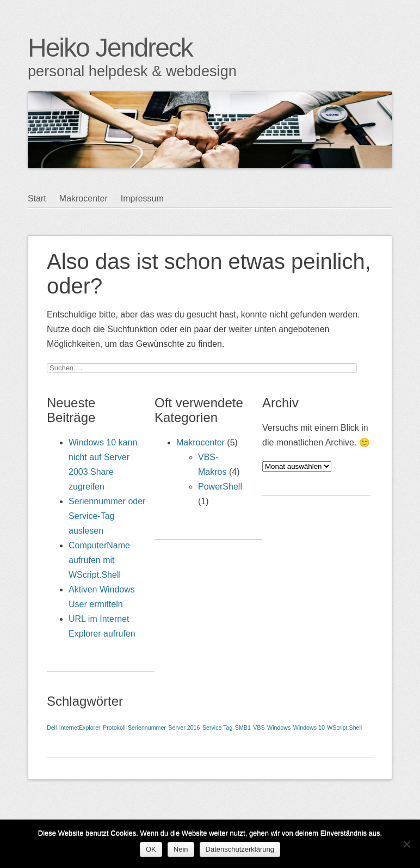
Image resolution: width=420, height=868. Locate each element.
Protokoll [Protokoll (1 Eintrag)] (114, 728)
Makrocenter (84, 198)
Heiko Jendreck (110, 48)
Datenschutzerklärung (240, 849)
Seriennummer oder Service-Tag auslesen (107, 516)
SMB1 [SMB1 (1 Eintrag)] (243, 728)
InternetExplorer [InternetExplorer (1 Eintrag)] (80, 728)
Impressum (142, 198)
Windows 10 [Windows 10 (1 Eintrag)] (309, 728)
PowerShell (220, 487)
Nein (181, 849)
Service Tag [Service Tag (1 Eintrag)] (217, 728)
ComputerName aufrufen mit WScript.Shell (99, 560)
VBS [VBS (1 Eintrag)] (259, 728)
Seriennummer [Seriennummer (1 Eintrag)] (147, 728)
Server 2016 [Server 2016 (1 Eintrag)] (184, 728)
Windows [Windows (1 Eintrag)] (279, 728)
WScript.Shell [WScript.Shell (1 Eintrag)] (344, 728)
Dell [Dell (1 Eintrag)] (52, 728)
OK (151, 849)
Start (37, 198)
